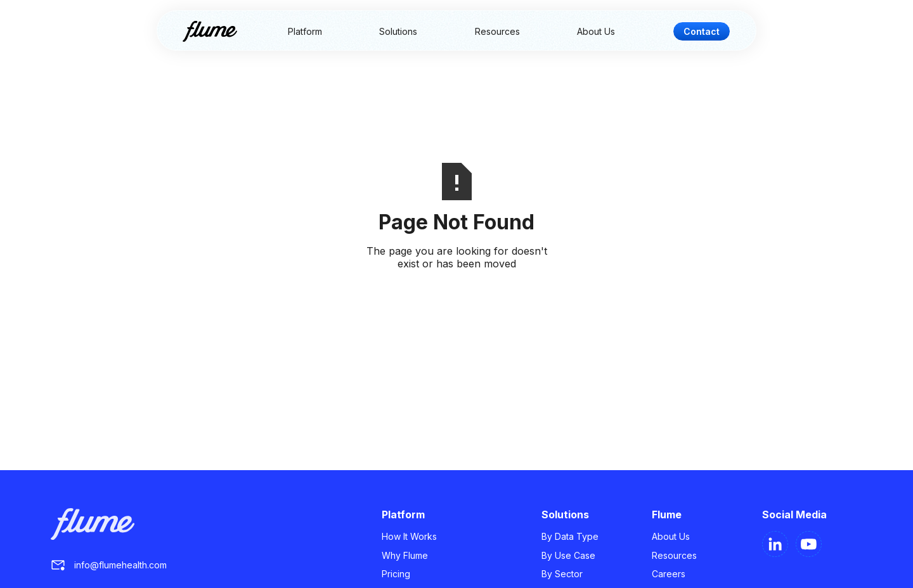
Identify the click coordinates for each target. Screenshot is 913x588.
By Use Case (568, 555)
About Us (596, 31)
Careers (669, 574)
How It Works (409, 536)
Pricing (396, 574)
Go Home (456, 294)
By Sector (562, 574)
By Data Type (570, 536)
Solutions (398, 31)
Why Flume (405, 555)
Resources (497, 31)
